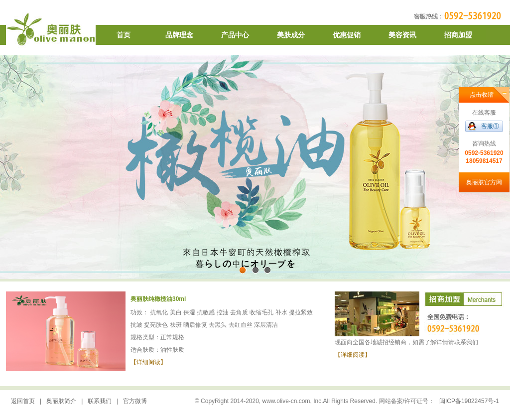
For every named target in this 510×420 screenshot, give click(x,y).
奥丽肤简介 (61, 401)
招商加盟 (458, 35)
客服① (490, 126)
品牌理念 (179, 35)
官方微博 (135, 401)
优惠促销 (347, 35)
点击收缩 (482, 95)
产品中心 (235, 35)
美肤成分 (291, 35)
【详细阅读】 (148, 362)
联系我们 (100, 401)
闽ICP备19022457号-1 (469, 401)
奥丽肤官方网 (484, 182)
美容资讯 (402, 35)
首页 (124, 35)
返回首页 (23, 401)
